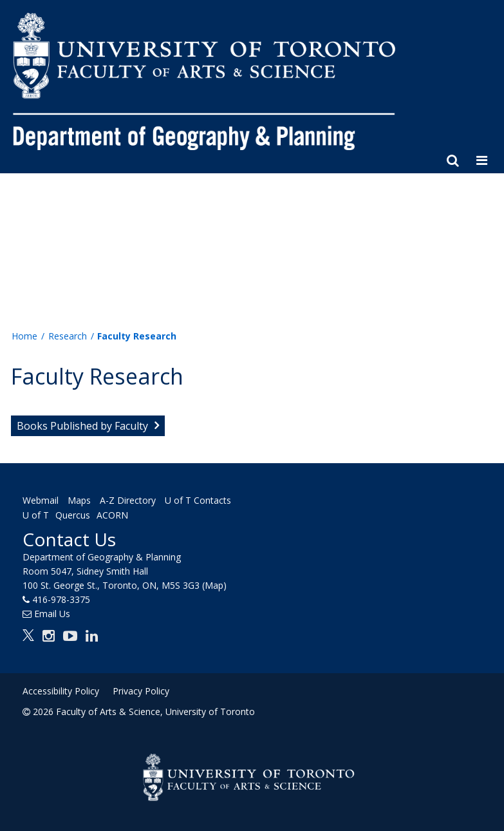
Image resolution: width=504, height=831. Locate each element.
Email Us (52, 614)
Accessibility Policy (61, 691)
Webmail (41, 500)
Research (68, 336)
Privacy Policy (141, 691)
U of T (36, 516)
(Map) (214, 585)
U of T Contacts (198, 500)
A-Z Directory (128, 500)
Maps (79, 500)
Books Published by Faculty (82, 426)
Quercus (73, 516)
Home (24, 336)
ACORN (112, 516)
